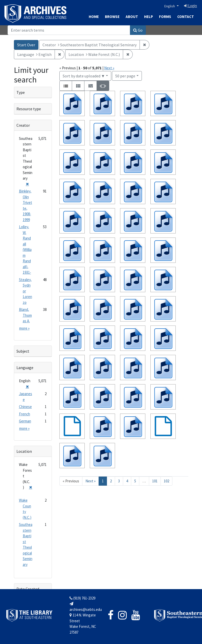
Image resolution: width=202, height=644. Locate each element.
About (132, 17)
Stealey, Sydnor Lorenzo (26, 291)
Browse (112, 17)
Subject (23, 351)
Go (138, 30)
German (25, 421)
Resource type (29, 109)
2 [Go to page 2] (111, 481)
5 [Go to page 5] (135, 481)
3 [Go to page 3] (119, 481)
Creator (23, 125)
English (170, 6)
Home (94, 17)
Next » (109, 68)
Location (24, 451)
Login (190, 6)
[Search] (69, 30)
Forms (165, 17)
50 (125, 76)
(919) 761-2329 (82, 598)
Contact (186, 17)
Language (25, 368)
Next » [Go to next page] (91, 481)
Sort (84, 76)
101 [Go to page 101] (155, 481)
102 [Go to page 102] (166, 481)
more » (24, 328)
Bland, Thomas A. (25, 315)
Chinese (25, 407)
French (25, 414)
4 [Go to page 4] (127, 481)
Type (21, 92)
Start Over (26, 45)
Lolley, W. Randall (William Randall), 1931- (25, 250)
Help (149, 17)
